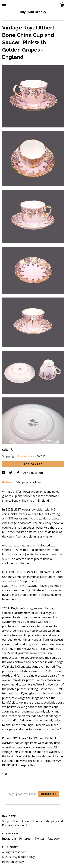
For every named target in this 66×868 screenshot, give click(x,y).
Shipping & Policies (29, 482)
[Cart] (62, 5)
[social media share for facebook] (4, 473)
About (26, 821)
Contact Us (23, 825)
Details (7, 482)
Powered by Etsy (13, 862)
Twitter (40, 839)
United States (27, 456)
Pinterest (26, 839)
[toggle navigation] (4, 4)
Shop (6, 821)
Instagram (9, 839)
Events (38, 821)
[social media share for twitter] (11, 473)
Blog (16, 821)
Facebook (54, 839)
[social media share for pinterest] (18, 473)
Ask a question (33, 473)
